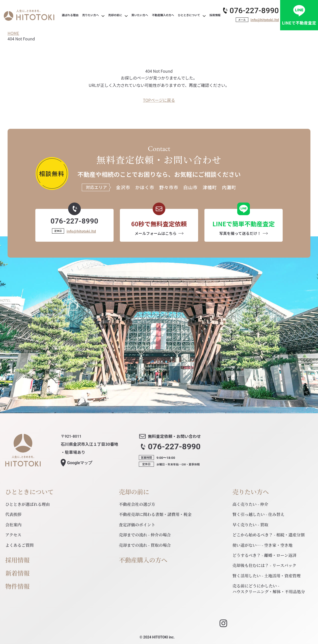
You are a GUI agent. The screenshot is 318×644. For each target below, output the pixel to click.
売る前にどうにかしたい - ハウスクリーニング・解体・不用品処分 (269, 589)
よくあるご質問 (19, 545)
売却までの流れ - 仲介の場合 (145, 535)
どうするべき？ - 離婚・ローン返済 (264, 555)
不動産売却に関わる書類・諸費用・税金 (155, 514)
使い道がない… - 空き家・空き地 (262, 545)
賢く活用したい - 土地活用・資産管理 (267, 576)
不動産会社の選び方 (137, 504)
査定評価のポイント (137, 525)
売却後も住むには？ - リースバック (264, 565)
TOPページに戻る (159, 100)
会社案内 (13, 525)
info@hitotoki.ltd (265, 20)
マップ (80, 463)
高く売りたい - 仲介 (250, 504)
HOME (13, 33)
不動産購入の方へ (143, 560)
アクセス (13, 535)
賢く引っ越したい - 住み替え (258, 514)
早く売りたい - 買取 (250, 525)
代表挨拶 (13, 514)
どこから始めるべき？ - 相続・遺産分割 (269, 535)
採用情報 (17, 560)
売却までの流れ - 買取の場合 (145, 545)
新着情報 (17, 573)
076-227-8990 (254, 10)
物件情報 (17, 586)
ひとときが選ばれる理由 (28, 504)
